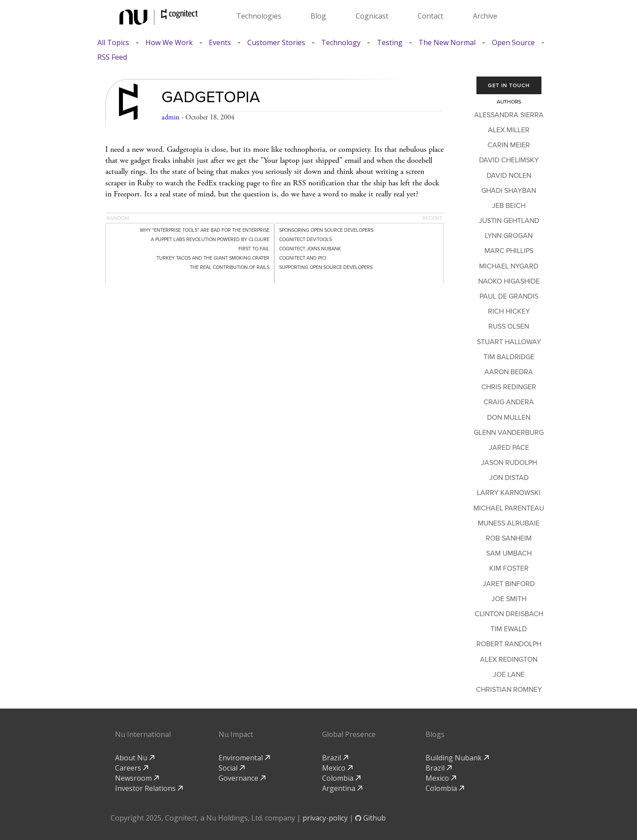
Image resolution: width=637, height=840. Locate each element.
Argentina (342, 788)
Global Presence (349, 734)
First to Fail (254, 249)
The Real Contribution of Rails (230, 267)
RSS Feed (112, 57)
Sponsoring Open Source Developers (326, 230)
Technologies (259, 16)
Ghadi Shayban (509, 191)
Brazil (335, 758)
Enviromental (244, 758)
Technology (341, 43)
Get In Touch (509, 85)
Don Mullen (509, 418)
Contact (430, 16)
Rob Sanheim (509, 538)
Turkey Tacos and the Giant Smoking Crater (213, 258)
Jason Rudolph (509, 463)
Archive (485, 16)
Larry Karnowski (509, 493)
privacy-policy (325, 818)
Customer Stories (276, 43)
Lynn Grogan (509, 236)
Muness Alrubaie (509, 523)
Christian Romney (509, 690)
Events (220, 43)
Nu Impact (236, 734)
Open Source (513, 43)
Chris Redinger (509, 387)
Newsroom (137, 778)
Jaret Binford (509, 584)
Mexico (337, 768)
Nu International (143, 734)
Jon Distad (509, 478)
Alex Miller (509, 130)
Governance (242, 778)
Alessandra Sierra (509, 115)
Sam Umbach (509, 553)
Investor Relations (149, 788)
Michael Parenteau (509, 508)
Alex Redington (509, 660)
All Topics (113, 43)
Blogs (435, 734)
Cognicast (372, 16)
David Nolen (509, 176)
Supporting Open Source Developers (326, 267)
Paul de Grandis (509, 296)
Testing (390, 43)
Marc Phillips (509, 251)
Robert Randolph (509, 644)
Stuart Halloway (509, 342)
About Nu (135, 758)
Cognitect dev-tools (305, 240)
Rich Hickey (509, 311)
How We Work (169, 43)
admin (171, 117)
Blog (318, 16)
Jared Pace (509, 448)
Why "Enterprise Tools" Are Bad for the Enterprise (205, 230)
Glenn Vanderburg (509, 433)
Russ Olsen (509, 326)
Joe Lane (509, 675)
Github (370, 818)
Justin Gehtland (509, 221)
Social (232, 768)
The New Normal (447, 43)
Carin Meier (509, 145)
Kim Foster (509, 568)
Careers (132, 768)
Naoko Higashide (509, 281)
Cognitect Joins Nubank (310, 249)
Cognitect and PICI (303, 258)
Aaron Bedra (509, 372)
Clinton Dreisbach (509, 614)
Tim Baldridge (509, 357)
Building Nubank (457, 758)
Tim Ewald (509, 629)
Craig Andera (509, 402)
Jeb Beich (509, 206)
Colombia (341, 778)
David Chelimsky (509, 160)
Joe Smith (509, 599)
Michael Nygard (509, 266)
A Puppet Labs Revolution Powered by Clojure (210, 240)
